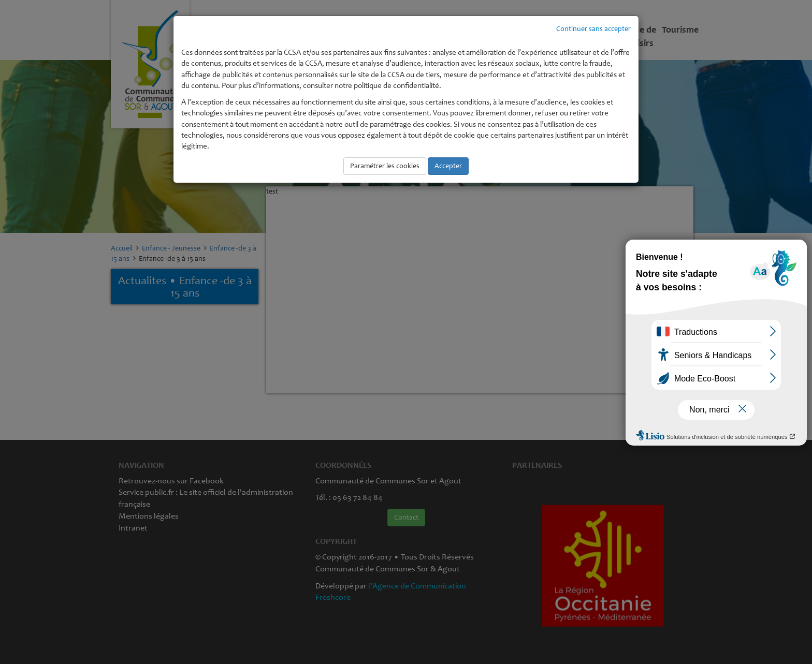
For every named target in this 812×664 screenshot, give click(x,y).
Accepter (448, 166)
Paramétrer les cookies (385, 166)
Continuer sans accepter (593, 29)
